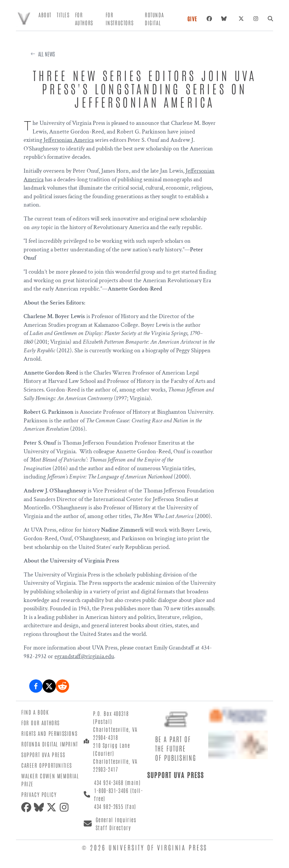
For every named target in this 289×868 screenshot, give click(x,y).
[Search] (270, 19)
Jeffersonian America (69, 140)
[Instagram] (256, 19)
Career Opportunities (47, 765)
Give (192, 19)
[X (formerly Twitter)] (241, 19)
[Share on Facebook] (36, 686)
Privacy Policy (39, 794)
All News (47, 54)
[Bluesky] (225, 19)
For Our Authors (41, 723)
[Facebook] (209, 19)
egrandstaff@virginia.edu (84, 656)
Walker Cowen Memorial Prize (50, 780)
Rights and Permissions (49, 733)
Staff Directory (113, 827)
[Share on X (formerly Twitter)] (49, 686)
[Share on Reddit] (62, 686)
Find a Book (35, 712)
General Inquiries (116, 820)
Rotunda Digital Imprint (50, 744)
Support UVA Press (43, 754)
